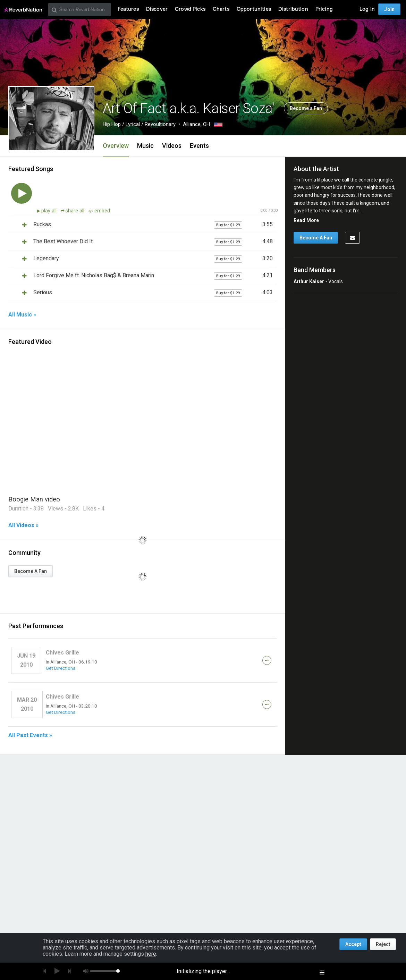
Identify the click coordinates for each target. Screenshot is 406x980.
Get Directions (61, 668)
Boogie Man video (34, 499)
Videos (172, 146)
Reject (383, 944)
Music (145, 146)
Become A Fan (31, 571)
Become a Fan (306, 108)
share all (73, 211)
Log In (367, 9)
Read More (306, 220)
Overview (116, 146)
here (151, 954)
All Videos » (23, 525)
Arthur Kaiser (309, 281)
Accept (353, 944)
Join (389, 9)
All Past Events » (30, 735)
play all (50, 211)
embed (99, 211)
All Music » (22, 315)
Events (199, 146)
